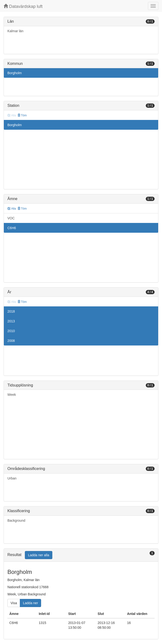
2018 (11, 311)
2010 (11, 331)
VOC (11, 218)
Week (12, 395)
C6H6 (12, 228)
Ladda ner (30, 603)
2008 (11, 341)
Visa (14, 603)
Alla (12, 209)
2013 (11, 321)
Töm (22, 115)
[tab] (81, 555)
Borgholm (15, 73)
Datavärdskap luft (23, 6)
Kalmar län (15, 31)
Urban (12, 478)
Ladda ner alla (39, 555)
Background (16, 520)
